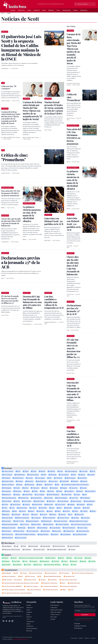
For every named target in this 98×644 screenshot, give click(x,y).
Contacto (53, 619)
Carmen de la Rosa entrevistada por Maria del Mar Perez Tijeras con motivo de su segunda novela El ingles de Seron (11, 118)
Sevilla (29, 10)
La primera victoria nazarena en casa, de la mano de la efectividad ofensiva (32, 214)
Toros (58, 10)
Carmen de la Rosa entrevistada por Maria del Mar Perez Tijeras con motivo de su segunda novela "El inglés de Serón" (32, 111)
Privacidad (74, 638)
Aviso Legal (53, 617)
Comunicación (67, 10)
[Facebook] (3, 621)
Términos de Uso (55, 615)
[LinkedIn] (12, 621)
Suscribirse (85, 615)
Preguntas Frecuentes (80, 626)
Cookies (81, 638)
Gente (44, 10)
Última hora (21, 10)
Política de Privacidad (56, 610)
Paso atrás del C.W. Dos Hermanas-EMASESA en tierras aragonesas (11, 193)
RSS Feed (29, 631)
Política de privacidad (86, 620)
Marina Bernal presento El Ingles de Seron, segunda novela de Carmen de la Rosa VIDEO (54, 108)
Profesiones (84, 10)
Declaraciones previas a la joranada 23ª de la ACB (74, 310)
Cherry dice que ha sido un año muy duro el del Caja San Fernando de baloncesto (11, 222)
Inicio (3, 13)
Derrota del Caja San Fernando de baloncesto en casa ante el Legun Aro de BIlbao (32, 302)
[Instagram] (9, 621)
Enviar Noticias (78, 628)
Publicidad (77, 624)
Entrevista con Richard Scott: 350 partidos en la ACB (54, 221)
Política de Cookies (56, 612)
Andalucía (37, 10)
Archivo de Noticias (32, 628)
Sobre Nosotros (55, 605)
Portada (13, 10)
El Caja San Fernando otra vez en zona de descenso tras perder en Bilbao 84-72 (10, 300)
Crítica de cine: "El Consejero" (9, 87)
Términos (87, 638)
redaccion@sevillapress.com (21, 639)
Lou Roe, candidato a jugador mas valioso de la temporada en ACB (54, 302)
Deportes (51, 10)
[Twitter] (6, 621)
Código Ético (54, 608)
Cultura (75, 10)
